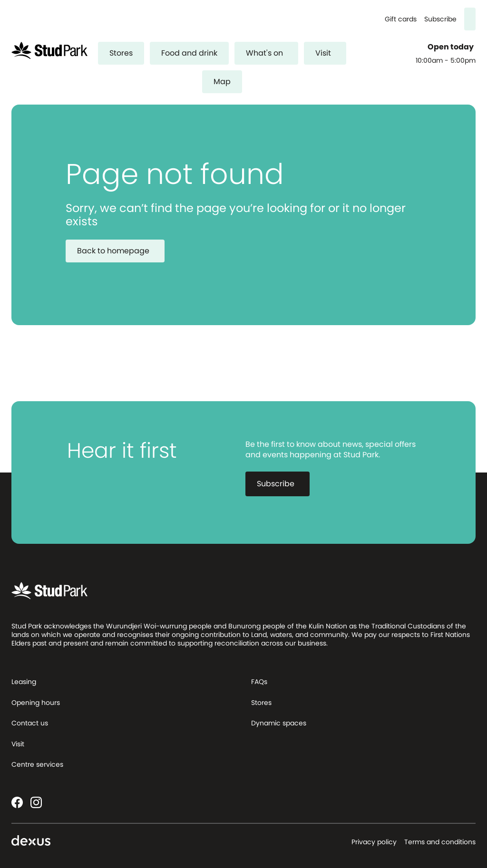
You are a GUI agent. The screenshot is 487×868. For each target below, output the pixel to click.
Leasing (24, 682)
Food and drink (189, 53)
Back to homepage (119, 251)
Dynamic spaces (279, 723)
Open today (452, 47)
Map (222, 82)
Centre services (37, 764)
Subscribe (440, 19)
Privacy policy (374, 842)
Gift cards (401, 19)
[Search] (470, 19)
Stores (121, 53)
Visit (329, 53)
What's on (270, 53)
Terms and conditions (440, 842)
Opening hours (36, 703)
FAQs (259, 682)
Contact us (30, 723)
